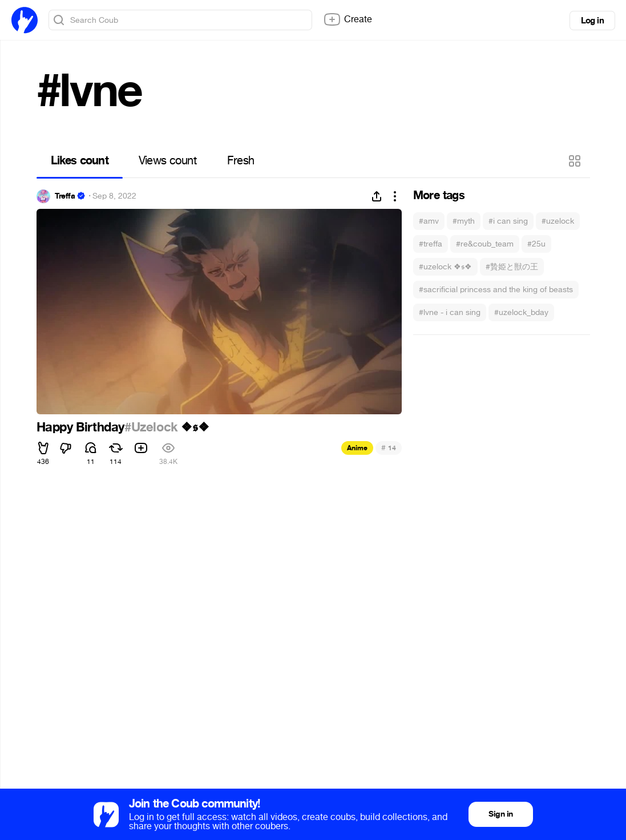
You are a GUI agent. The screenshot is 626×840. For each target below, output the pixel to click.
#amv (429, 221)
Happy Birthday (80, 427)
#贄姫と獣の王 (512, 267)
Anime (357, 448)
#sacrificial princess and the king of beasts (496, 290)
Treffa (65, 196)
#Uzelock (151, 427)
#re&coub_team (485, 244)
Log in (592, 21)
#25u (536, 244)
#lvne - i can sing (450, 312)
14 (388, 448)
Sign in (500, 814)
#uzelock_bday (521, 312)
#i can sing (508, 221)
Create (348, 19)
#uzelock (558, 221)
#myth (464, 221)
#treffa (431, 244)
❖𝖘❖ (193, 427)
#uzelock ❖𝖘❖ (445, 267)
